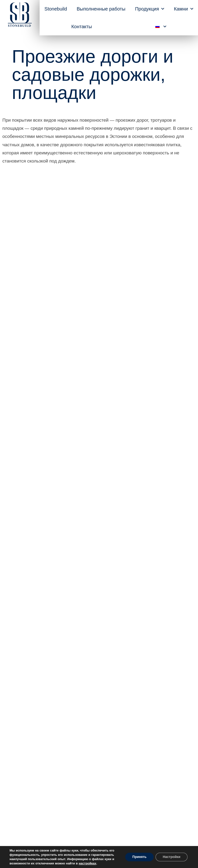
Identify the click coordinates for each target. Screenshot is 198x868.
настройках (88, 863)
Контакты (82, 27)
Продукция (150, 9)
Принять (139, 857)
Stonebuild (56, 9)
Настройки (172, 857)
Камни (184, 9)
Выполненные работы (101, 9)
